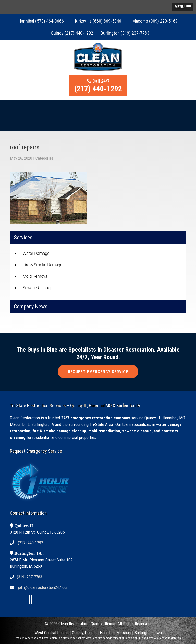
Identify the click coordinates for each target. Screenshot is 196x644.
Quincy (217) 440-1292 (72, 33)
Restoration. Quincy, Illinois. (93, 624)
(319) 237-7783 (29, 577)
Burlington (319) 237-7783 (125, 33)
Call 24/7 (98, 86)
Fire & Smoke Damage (42, 265)
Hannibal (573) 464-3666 (41, 21)
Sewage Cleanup (38, 288)
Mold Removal (35, 276)
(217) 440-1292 (30, 543)
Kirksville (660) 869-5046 (98, 21)
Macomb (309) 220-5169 (155, 21)
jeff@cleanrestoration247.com (44, 587)
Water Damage (36, 253)
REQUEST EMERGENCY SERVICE (98, 372)
